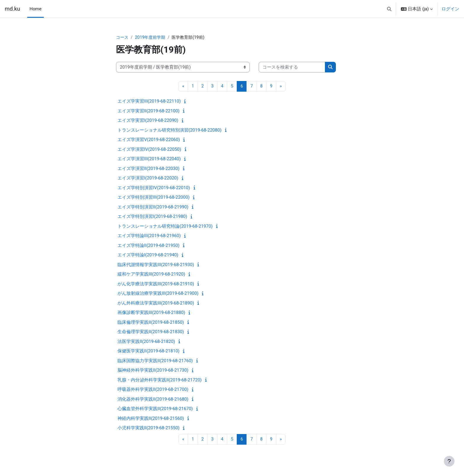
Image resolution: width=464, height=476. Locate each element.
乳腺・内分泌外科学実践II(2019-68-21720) (160, 380)
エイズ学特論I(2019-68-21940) (148, 255)
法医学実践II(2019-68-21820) (146, 342)
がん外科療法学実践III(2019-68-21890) (156, 303)
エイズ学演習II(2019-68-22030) (149, 169)
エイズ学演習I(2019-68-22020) (148, 179)
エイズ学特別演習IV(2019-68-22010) (154, 188)
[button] (389, 9)
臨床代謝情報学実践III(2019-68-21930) (156, 265)
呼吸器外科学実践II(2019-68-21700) (153, 390)
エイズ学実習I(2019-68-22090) (148, 121)
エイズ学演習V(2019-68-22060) (149, 140)
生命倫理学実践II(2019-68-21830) (151, 332)
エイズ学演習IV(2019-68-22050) (149, 150)
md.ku (12, 9)
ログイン (450, 9)
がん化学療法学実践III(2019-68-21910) (156, 284)
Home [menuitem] (36, 9)
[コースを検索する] (292, 68)
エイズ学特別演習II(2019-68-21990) (153, 207)
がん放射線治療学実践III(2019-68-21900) (158, 294)
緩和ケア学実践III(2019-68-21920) (151, 275)
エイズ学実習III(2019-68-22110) (149, 102)
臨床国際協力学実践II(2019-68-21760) (155, 361)
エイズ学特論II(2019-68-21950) (149, 246)
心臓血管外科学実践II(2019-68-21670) (155, 409)
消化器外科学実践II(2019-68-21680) (153, 399)
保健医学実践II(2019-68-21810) (149, 352)
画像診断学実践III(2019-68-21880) (151, 313)
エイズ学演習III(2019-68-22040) (149, 159)
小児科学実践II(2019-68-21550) (149, 428)
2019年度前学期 (152, 38)
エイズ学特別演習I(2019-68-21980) (152, 217)
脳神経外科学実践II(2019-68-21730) (153, 371)
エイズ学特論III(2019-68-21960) (149, 236)
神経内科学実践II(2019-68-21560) (151, 419)
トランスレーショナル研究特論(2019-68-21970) (165, 226)
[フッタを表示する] (449, 461)
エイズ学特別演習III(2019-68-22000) (154, 198)
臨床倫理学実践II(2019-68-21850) (151, 323)
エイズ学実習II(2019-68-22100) (149, 111)
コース (123, 38)
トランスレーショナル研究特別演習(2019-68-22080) (169, 130)
